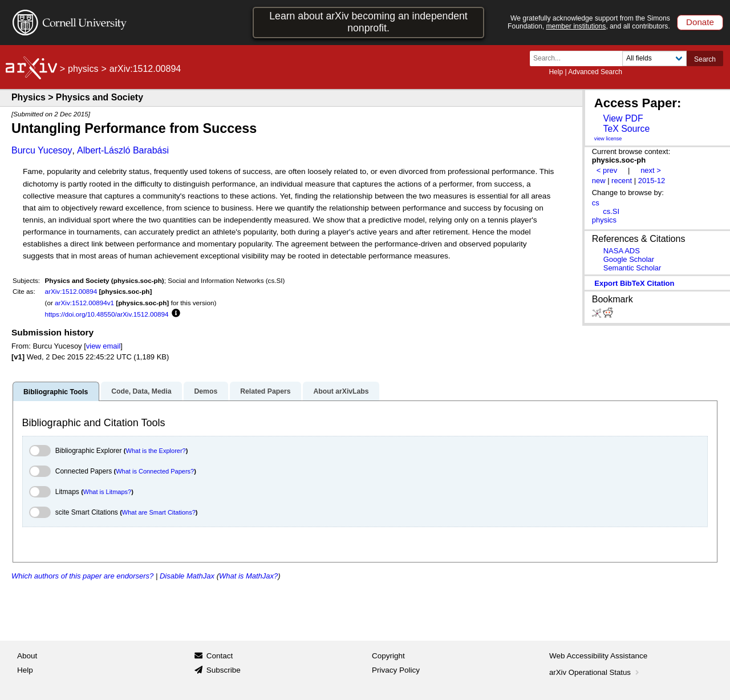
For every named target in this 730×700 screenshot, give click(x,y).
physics (83, 69)
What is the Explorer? (156, 451)
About (27, 656)
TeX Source (626, 129)
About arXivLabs (341, 391)
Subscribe (224, 670)
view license (608, 139)
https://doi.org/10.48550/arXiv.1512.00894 (107, 314)
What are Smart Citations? (159, 512)
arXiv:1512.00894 (71, 291)
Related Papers (265, 391)
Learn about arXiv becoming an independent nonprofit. (368, 22)
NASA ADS (622, 251)
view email (103, 346)
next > (651, 170)
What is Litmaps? (107, 492)
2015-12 (652, 181)
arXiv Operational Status (595, 672)
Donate (700, 22)
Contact (220, 656)
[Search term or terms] (579, 58)
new (599, 181)
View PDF (623, 118)
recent (622, 181)
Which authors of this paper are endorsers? (82, 576)
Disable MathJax (187, 576)
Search (705, 59)
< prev (607, 170)
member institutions (576, 26)
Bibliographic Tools (56, 392)
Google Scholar (629, 259)
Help (556, 72)
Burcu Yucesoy (42, 150)
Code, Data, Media (141, 391)
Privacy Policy (396, 670)
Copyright (388, 656)
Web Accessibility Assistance (598, 656)
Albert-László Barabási (123, 150)
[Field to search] (654, 58)
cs (596, 203)
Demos (206, 391)
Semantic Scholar (632, 268)
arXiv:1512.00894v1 (84, 303)
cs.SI (611, 211)
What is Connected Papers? (155, 471)
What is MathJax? (248, 576)
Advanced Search (595, 72)
